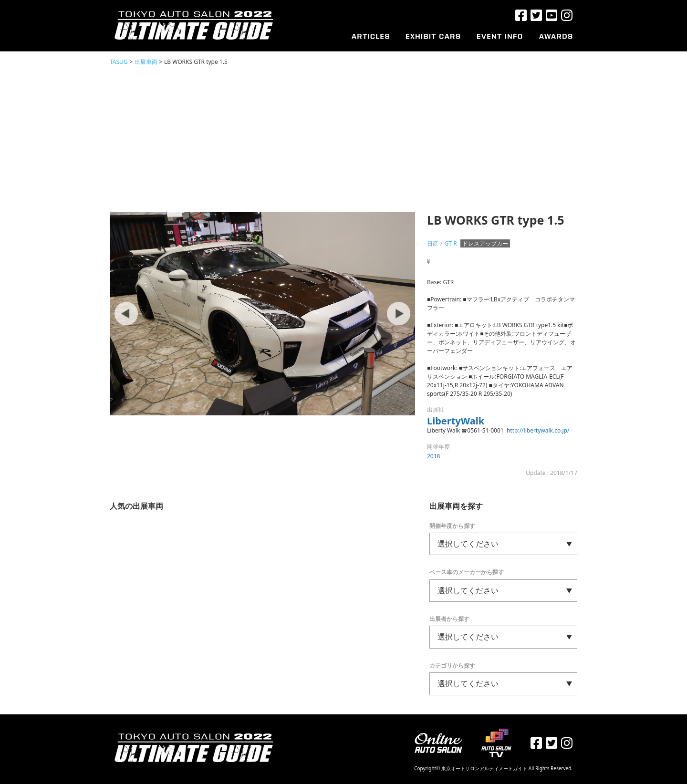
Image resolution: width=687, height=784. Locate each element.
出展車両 (146, 62)
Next (398, 314)
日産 (433, 243)
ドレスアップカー (485, 243)
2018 (433, 456)
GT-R (450, 243)
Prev (126, 314)
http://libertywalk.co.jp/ (538, 430)
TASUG (119, 62)
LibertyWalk (456, 421)
